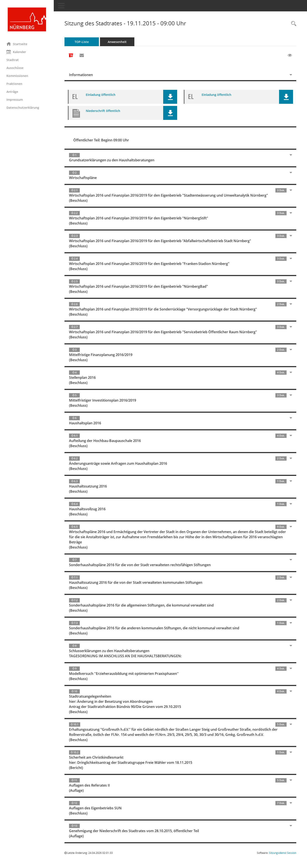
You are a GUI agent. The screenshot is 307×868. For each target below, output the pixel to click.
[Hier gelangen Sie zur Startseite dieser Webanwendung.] (27, 19)
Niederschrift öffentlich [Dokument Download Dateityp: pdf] (103, 111)
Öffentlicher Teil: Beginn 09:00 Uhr (101, 140)
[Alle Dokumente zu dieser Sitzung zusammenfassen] (71, 56)
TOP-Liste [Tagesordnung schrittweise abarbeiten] (82, 42)
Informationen (81, 75)
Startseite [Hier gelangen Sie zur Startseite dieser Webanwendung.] (17, 44)
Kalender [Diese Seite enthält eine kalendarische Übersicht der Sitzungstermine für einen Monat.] (16, 52)
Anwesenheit (117, 42)
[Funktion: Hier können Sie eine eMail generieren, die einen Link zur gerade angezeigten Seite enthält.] (82, 55)
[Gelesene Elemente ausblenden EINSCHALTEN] (290, 55)
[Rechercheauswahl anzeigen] (293, 24)
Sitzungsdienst (283, 853)
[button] (170, 97)
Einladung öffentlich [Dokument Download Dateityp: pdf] (101, 95)
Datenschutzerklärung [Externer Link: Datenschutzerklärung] (23, 108)
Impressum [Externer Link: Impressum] (15, 100)
